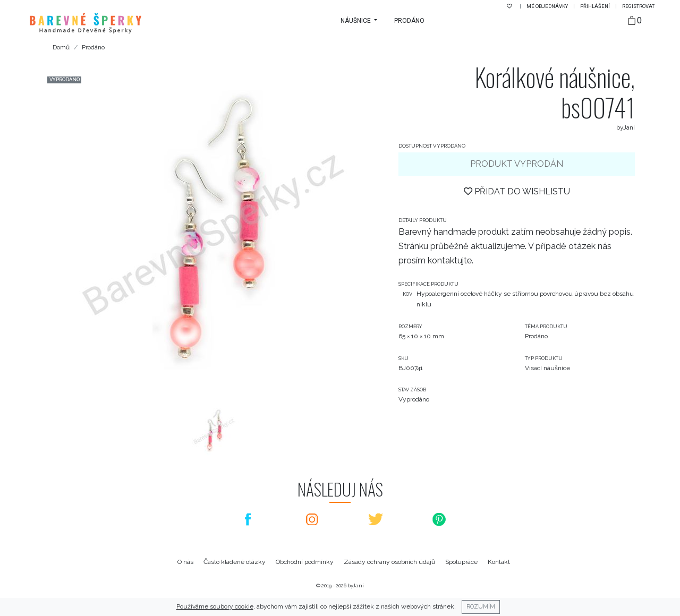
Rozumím (481, 606)
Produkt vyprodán (517, 164)
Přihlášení (596, 6)
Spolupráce (461, 562)
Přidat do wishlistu (517, 191)
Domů (61, 47)
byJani (356, 585)
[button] (359, 21)
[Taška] (635, 21)
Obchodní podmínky (305, 562)
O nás (185, 562)
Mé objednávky (548, 6)
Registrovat (638, 6)
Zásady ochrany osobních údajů (389, 562)
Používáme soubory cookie (215, 606)
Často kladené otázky (235, 562)
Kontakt (499, 562)
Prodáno (409, 21)
